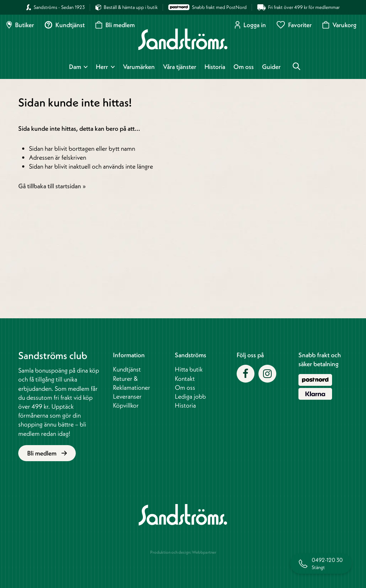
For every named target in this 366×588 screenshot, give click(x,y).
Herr (102, 67)
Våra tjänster (180, 67)
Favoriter (294, 25)
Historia (215, 67)
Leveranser (127, 396)
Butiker (20, 25)
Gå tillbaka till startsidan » (52, 186)
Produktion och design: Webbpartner (183, 552)
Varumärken (139, 67)
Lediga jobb (190, 396)
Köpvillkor (126, 405)
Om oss (244, 67)
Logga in (250, 25)
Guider (271, 67)
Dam (75, 67)
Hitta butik (189, 369)
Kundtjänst (65, 25)
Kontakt (185, 378)
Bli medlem (115, 25)
